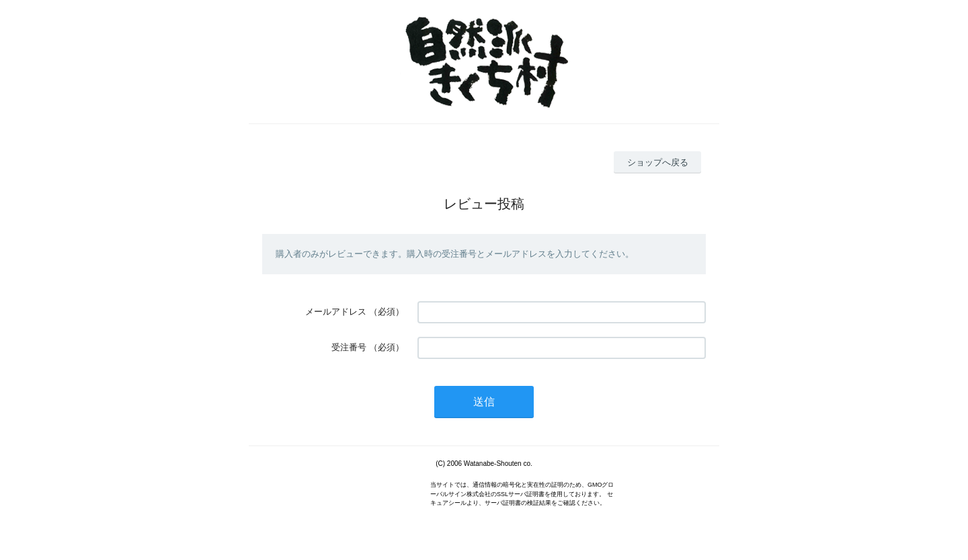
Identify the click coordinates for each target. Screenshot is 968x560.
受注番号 (349, 347)
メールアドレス (336, 312)
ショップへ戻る (658, 162)
